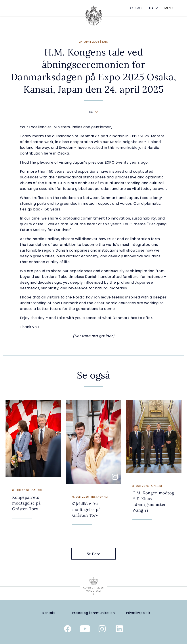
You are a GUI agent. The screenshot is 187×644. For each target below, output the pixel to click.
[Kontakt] (49, 613)
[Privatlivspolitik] (138, 613)
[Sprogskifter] (151, 8)
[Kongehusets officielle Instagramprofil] (102, 630)
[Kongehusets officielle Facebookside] (68, 630)
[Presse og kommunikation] (94, 613)
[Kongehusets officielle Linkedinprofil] (119, 630)
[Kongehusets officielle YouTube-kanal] (85, 630)
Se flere (97, 554)
